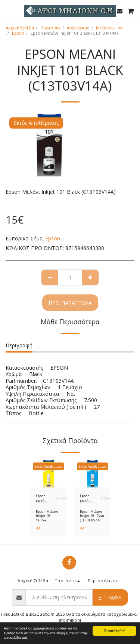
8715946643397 (110, 498)
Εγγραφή (110, 598)
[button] (8, 11)
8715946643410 (66, 498)
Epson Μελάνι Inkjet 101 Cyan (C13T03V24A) (90, 498)
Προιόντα (50, 28)
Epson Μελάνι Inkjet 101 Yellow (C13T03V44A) (46, 498)
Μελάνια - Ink (109, 28)
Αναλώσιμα (78, 28)
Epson (18, 33)
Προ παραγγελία (70, 303)
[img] (48, 474)
